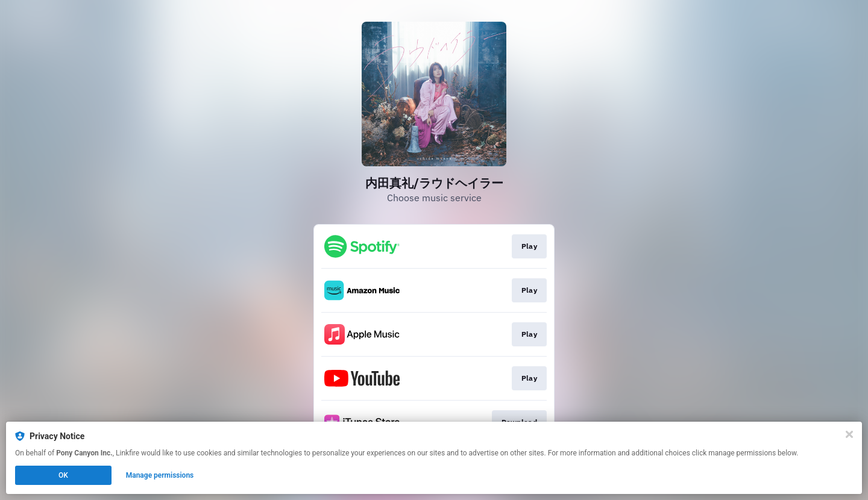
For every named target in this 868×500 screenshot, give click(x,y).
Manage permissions (160, 475)
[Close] (849, 434)
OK (63, 475)
